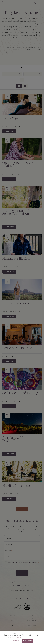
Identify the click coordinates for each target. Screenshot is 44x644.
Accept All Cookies (28, 641)
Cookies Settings (15, 641)
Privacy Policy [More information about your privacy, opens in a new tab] (18, 638)
